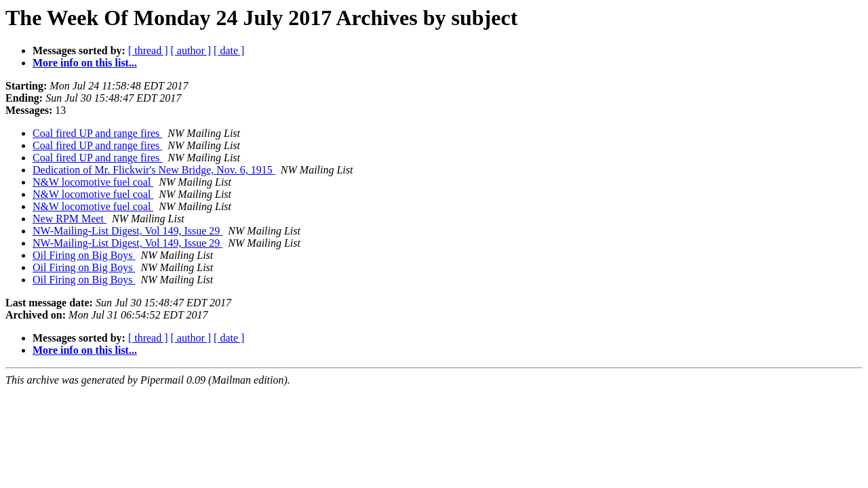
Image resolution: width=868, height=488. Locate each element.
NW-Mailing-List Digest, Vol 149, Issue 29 (127, 231)
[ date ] (229, 50)
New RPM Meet (70, 219)
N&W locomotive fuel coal (93, 182)
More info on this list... (85, 63)
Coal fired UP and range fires (97, 133)
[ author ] (191, 50)
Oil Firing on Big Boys (84, 255)
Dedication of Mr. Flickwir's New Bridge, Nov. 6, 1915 (154, 170)
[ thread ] (148, 50)
